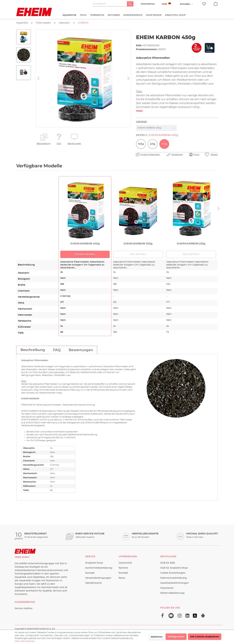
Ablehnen (157, 637)
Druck (196, 155)
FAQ (59, 144)
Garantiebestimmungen (175, 583)
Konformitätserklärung (99, 568)
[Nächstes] (128, 79)
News (122, 578)
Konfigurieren (176, 637)
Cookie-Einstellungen (173, 573)
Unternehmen (148, 4)
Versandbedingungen (98, 578)
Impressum (167, 588)
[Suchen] (130, 4)
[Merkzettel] (204, 4)
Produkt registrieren (150, 155)
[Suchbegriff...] (110, 4)
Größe (142, 122)
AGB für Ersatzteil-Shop (174, 568)
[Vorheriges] (38, 79)
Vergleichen (177, 155)
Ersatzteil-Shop (94, 563)
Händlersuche (94, 583)
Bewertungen (74, 144)
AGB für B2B (168, 563)
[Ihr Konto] (185, 4)
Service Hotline (24, 608)
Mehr (140, 111)
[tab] (33, 350)
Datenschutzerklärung (173, 578)
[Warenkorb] (216, 3)
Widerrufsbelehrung (172, 593)
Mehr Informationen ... (26, 641)
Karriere (123, 568)
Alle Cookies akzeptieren (205, 637)
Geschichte (125, 563)
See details (138, 254)
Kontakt (90, 573)
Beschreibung (44, 144)
